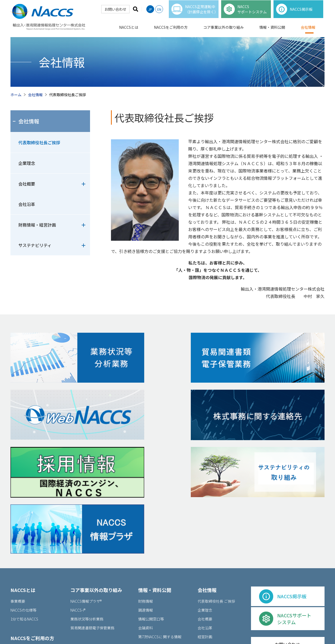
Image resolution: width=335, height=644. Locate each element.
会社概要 (27, 184)
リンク (316, 626)
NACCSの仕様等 (23, 522)
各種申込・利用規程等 (29, 571)
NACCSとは (129, 31)
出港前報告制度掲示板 (32, 579)
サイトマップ (264, 626)
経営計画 (207, 549)
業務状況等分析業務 (87, 531)
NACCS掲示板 (25, 562)
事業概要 (18, 514)
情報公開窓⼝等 (151, 531)
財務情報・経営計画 (37, 225)
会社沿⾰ (205, 540)
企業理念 (27, 163)
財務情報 (146, 514)
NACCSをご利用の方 (171, 31)
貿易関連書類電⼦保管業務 (92, 540)
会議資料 (146, 540)
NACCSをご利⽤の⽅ (32, 550)
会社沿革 (27, 204)
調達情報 (146, 522)
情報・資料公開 (272, 31)
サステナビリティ (35, 245)
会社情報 (308, 31)
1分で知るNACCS (24, 531)
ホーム (16, 95)
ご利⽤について (196, 626)
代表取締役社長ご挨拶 (39, 142)
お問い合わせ (114, 13)
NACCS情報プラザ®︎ (86, 514)
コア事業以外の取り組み (224, 31)
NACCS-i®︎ (78, 522)
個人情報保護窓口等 (231, 626)
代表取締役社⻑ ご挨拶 (216, 514)
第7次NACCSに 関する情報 (160, 549)
